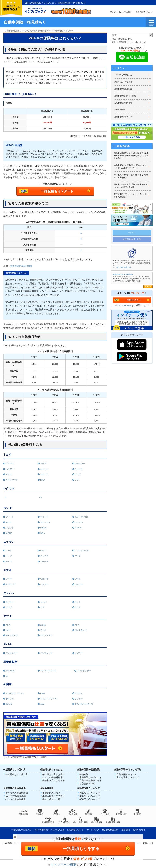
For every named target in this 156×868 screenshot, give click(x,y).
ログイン (132, 233)
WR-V (42, 533)
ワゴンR (44, 579)
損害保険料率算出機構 (21, 266)
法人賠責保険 (97, 820)
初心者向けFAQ (87, 784)
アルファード (11, 480)
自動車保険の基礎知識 (123, 89)
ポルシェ (9, 699)
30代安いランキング (90, 796)
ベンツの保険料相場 (16, 799)
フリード (44, 517)
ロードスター (46, 635)
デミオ (43, 630)
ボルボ (8, 704)
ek (6, 676)
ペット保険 (105, 812)
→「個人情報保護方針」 (123, 267)
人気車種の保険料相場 (123, 103)
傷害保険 (89, 812)
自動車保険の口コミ (126, 774)
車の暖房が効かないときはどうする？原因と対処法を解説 (131, 176)
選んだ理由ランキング (128, 777)
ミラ (42, 607)
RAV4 (42, 480)
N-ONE (8, 533)
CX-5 (77, 625)
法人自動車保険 (48, 820)
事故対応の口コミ (51, 793)
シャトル (79, 522)
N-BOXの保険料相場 (16, 796)
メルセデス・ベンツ (15, 693)
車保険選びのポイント (91, 777)
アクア (43, 464)
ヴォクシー (80, 464)
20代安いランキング (90, 793)
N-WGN (78, 528)
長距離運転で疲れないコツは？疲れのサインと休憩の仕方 (131, 195)
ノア (76, 480)
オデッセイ (45, 522)
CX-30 (43, 625)
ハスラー (44, 584)
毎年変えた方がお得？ (54, 774)
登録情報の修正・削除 (132, 239)
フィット (9, 517)
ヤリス (8, 474)
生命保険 (40, 812)
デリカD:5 (10, 671)
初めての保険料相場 (53, 777)
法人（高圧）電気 (80, 820)
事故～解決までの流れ (54, 796)
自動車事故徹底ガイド (91, 780)
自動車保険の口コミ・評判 (125, 96)
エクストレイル (82, 550)
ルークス (44, 561)
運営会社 (126, 830)
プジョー (79, 699)
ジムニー (79, 584)
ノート (8, 550)
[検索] (151, 35)
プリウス (9, 464)
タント (77, 602)
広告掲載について (75, 830)
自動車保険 (24, 812)
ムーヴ (8, 607)
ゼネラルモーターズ (84, 704)
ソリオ (8, 579)
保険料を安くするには (123, 82)
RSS (149, 287)
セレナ (43, 550)
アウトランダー (82, 671)
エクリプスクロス (48, 671)
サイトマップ (93, 830)
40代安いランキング (90, 799)
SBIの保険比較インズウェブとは (49, 830)
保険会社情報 (119, 110)
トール (43, 602)
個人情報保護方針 (110, 830)
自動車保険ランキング (123, 117)
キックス (44, 556)
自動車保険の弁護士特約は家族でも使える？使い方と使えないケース (130, 166)
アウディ (79, 693)
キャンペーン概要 (124, 306)
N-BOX (43, 528)
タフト (77, 607)
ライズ (77, 474)
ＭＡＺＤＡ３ (11, 635)
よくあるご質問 (120, 12)
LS (41, 497)
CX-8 (8, 630)
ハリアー (9, 469)
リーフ (8, 556)
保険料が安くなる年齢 (54, 780)
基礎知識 (84, 774)
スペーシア (10, 584)
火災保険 (56, 812)
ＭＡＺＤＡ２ (81, 630)
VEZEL (8, 522)
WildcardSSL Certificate (123, 274)
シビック (9, 528)
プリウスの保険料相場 (17, 793)
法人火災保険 (64, 820)
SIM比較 (137, 812)
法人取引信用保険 (113, 820)
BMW (42, 693)
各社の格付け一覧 (51, 799)
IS (6, 497)
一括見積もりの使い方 (123, 75)
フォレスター (11, 653)
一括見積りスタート (134, 300)
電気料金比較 (121, 812)
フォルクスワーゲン (49, 699)
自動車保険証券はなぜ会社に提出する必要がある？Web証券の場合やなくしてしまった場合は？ (131, 156)
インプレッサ (46, 653)
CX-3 (8, 625)
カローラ (44, 474)
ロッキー (9, 602)
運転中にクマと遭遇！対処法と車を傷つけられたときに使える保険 (131, 186)
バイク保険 (72, 812)
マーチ (77, 556)
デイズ (8, 561)
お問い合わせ (145, 12)
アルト (77, 579)
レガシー (79, 653)
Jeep (42, 704)
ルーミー (44, 469)
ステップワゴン (82, 517)
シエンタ (79, 469)
